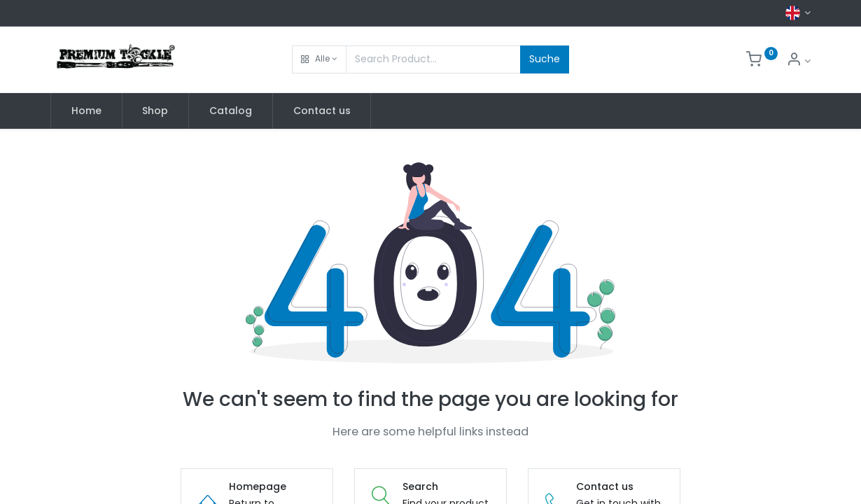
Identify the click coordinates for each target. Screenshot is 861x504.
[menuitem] (86, 111)
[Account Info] (798, 61)
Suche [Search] (545, 59)
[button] (319, 59)
